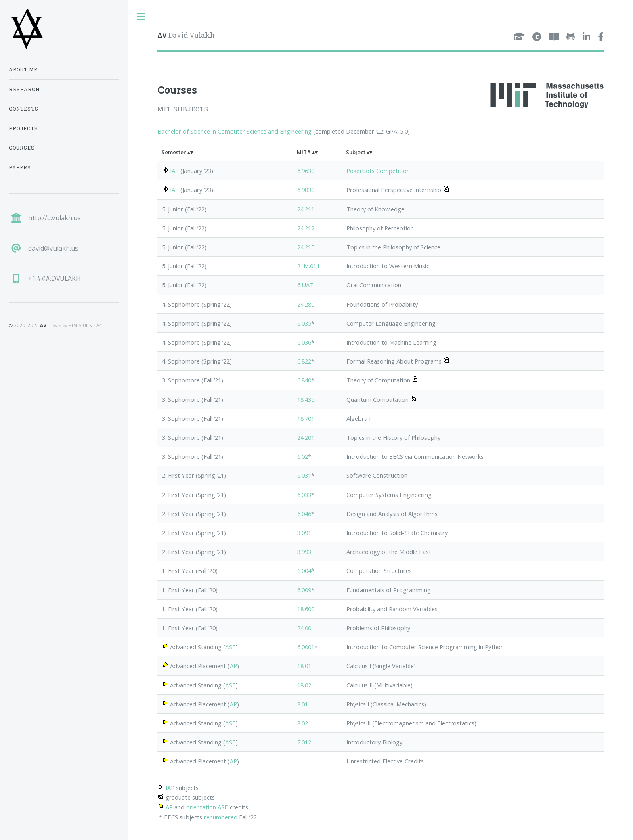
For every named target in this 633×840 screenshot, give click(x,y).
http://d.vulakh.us (54, 218)
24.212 (306, 228)
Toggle (141, 17)
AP (233, 666)
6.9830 (306, 190)
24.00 (304, 628)
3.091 (304, 533)
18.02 (304, 685)
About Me (23, 70)
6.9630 (306, 171)
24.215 (306, 247)
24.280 (306, 304)
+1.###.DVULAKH (54, 278)
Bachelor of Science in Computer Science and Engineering (235, 131)
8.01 (303, 704)
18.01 (304, 666)
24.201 (306, 437)
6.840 (304, 380)
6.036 (304, 342)
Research (24, 89)
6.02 (303, 456)
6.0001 (306, 647)
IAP (174, 171)
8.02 (303, 723)
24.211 (306, 209)
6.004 (304, 570)
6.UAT (305, 285)
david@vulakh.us (53, 248)
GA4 (97, 326)
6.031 (304, 475)
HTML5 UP (78, 326)
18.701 (306, 418)
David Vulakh (186, 35)
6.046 (304, 514)
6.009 (304, 590)
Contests (24, 109)
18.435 (306, 399)
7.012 (304, 742)
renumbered (221, 817)
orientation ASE (207, 807)
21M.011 (308, 266)
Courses (22, 148)
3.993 (304, 552)
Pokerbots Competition (378, 171)
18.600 (306, 609)
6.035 (304, 323)
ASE (231, 647)
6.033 (304, 495)
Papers (20, 168)
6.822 (304, 361)
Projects (23, 129)
